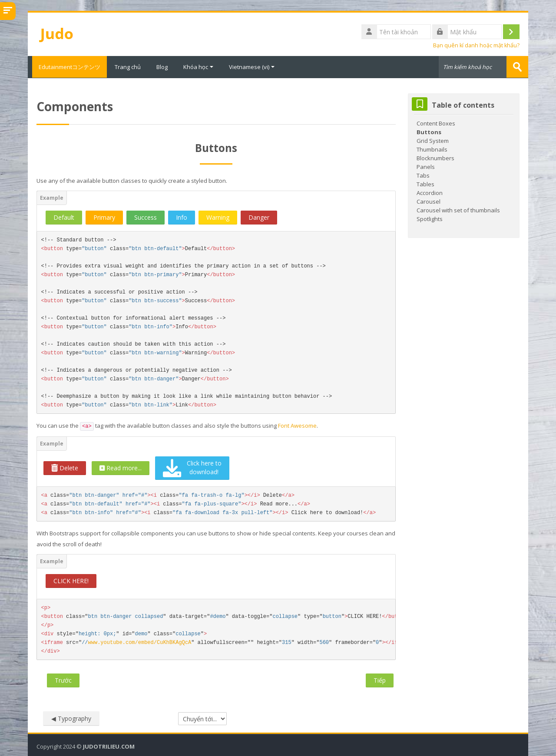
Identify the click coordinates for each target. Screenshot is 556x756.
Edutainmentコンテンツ (67, 67)
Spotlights (430, 218)
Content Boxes (436, 123)
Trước (63, 680)
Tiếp (380, 680)
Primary (104, 217)
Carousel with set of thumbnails (458, 210)
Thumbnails (432, 149)
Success (146, 217)
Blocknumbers (435, 158)
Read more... (121, 467)
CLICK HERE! (71, 580)
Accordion (430, 192)
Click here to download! (192, 468)
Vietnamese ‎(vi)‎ (252, 67)
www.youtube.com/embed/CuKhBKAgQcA (140, 642)
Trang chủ (128, 67)
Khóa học (198, 67)
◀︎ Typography (71, 718)
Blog (162, 67)
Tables (425, 184)
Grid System (433, 140)
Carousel (429, 201)
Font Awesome (297, 425)
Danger (259, 217)
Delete (65, 467)
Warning (218, 217)
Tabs (423, 175)
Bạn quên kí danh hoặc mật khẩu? (476, 45)
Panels (426, 166)
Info (182, 217)
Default (64, 217)
